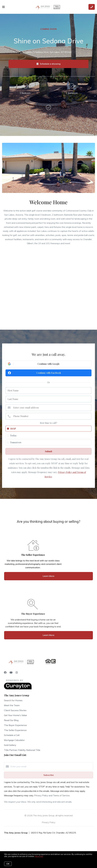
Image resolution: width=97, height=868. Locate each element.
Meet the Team (12, 705)
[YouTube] (11, 673)
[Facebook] (5, 673)
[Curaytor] (18, 689)
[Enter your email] (51, 766)
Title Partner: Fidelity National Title (22, 750)
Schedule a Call (12, 735)
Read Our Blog (11, 720)
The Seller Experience (15, 730)
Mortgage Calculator (14, 740)
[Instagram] (17, 673)
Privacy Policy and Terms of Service (52, 795)
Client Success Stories (15, 710)
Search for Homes (13, 700)
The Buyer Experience (15, 725)
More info (39, 856)
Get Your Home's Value (15, 715)
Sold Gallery (10, 745)
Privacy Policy (48, 822)
